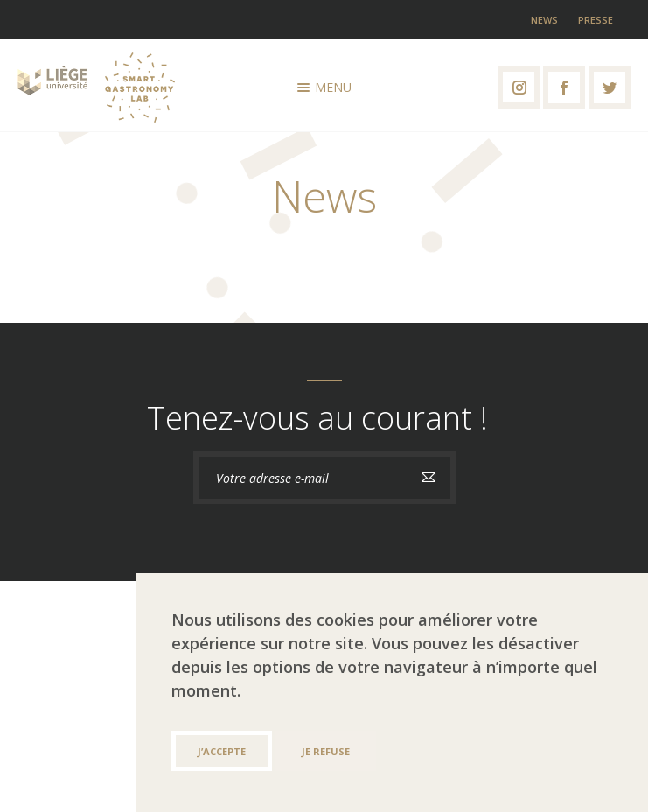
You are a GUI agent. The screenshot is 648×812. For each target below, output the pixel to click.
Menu (324, 87)
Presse (596, 20)
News (544, 20)
